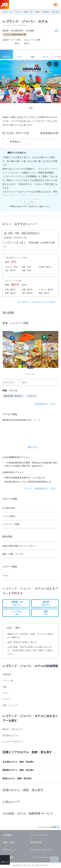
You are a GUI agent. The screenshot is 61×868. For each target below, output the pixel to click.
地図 (55, 30)
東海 (37, 12)
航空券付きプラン (11, 735)
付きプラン (16, 603)
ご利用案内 (9, 857)
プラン (20, 55)
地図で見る (30, 447)
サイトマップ (10, 850)
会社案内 (7, 835)
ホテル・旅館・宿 (24, 12)
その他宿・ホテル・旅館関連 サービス (31, 813)
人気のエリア (31, 802)
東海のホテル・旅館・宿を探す (31, 779)
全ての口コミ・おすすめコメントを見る (38, 302)
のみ (45, 613)
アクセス (7, 699)
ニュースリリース (39, 835)
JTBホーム (7, 12)
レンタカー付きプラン (13, 742)
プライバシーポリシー (41, 850)
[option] (30, 82)
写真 (33, 55)
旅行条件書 (36, 842)
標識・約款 (9, 842)
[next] (58, 82)
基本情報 (7, 55)
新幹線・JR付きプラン (13, 729)
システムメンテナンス (41, 857)
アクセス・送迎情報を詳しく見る (41, 489)
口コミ (46, 55)
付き (16, 613)
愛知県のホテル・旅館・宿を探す (31, 770)
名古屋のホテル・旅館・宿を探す (31, 762)
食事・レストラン (11, 705)
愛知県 (46, 12)
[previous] (3, 82)
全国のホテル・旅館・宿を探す (31, 790)
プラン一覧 (8, 681)
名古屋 (55, 12)
